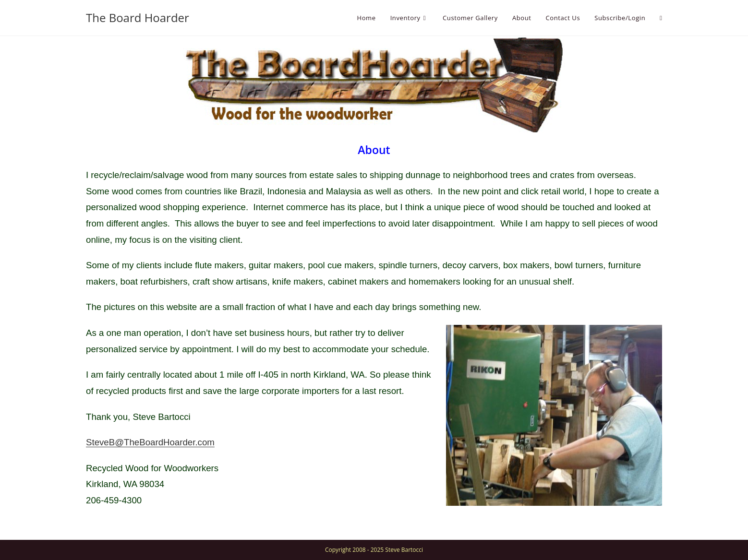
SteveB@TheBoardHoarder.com (150, 442)
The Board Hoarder (138, 18)
